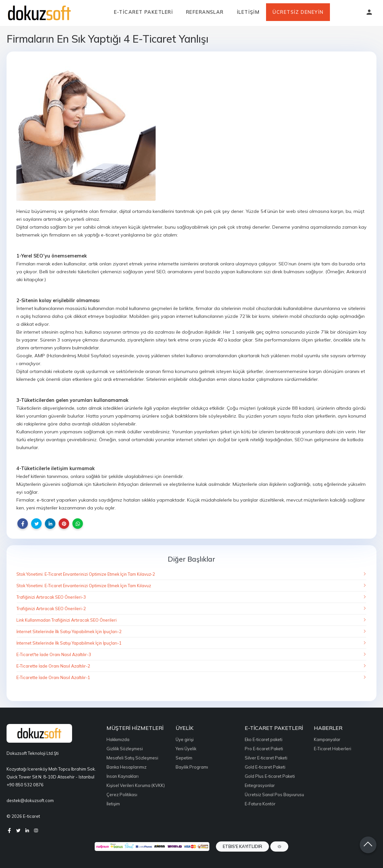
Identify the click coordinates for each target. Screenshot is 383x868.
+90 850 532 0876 (25, 785)
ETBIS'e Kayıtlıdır (242, 846)
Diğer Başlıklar (191, 559)
